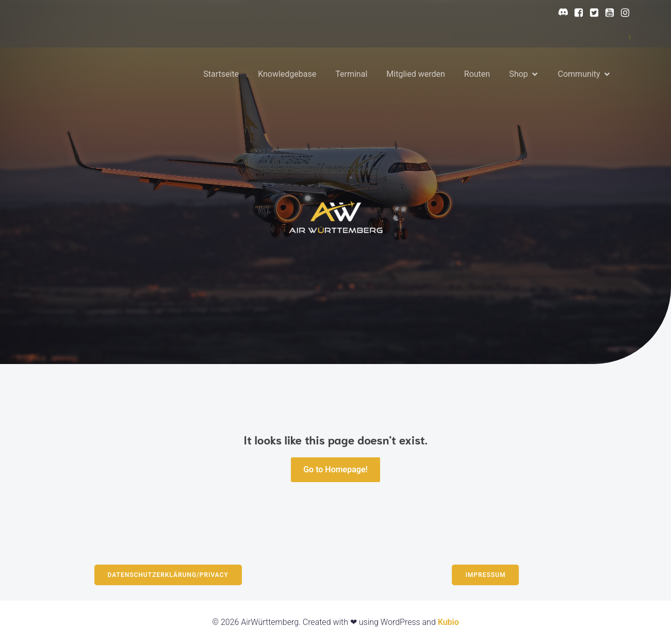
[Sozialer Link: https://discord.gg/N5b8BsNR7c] (561, 13)
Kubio (448, 622)
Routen (477, 74)
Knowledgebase (287, 74)
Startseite (221, 74)
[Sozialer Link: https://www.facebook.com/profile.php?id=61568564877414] (576, 13)
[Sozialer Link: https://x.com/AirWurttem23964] (592, 13)
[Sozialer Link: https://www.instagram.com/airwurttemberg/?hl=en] (623, 13)
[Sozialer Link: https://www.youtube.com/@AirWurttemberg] (607, 13)
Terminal (351, 74)
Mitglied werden (415, 74)
